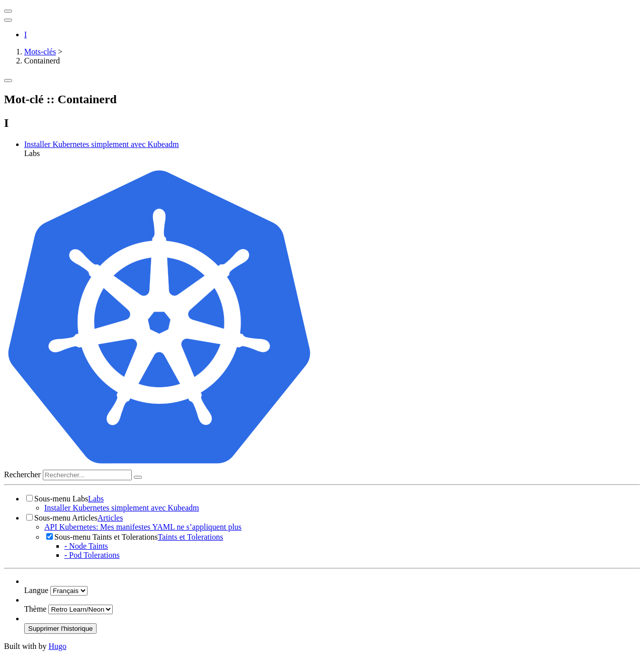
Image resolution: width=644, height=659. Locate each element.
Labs (96, 499)
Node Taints (86, 546)
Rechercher (22, 474)
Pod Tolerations (92, 555)
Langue (36, 590)
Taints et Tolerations (191, 537)
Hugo (57, 646)
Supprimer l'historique (60, 629)
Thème (35, 609)
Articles (110, 518)
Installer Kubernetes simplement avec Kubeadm (101, 144)
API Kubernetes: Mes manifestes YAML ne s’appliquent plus (143, 527)
